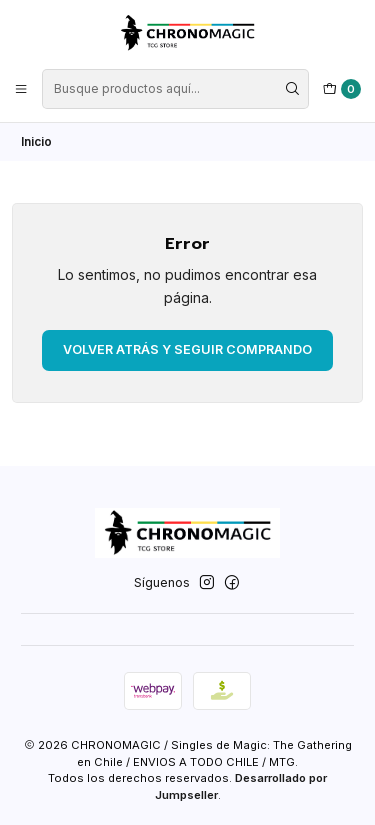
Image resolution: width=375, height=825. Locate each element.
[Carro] (342, 89)
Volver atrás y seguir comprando (187, 349)
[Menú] (21, 88)
